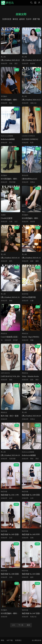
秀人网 (3, 57)
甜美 (32, 380)
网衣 (37, 380)
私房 (32, 143)
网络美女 (4, 334)
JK (2, 340)
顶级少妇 (33, 103)
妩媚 (32, 261)
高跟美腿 (12, 459)
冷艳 (11, 64)
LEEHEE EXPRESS (28, 136)
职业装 (33, 64)
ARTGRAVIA (5, 373)
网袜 (32, 459)
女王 (16, 222)
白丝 (11, 498)
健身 (32, 577)
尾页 (28, 625)
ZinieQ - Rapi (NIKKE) (31, 337)
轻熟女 (33, 182)
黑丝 (37, 459)
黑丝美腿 (12, 182)
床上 (11, 143)
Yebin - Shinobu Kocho (30, 376)
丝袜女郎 (4, 64)
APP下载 (10, 640)
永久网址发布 (37, 640)
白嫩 (32, 301)
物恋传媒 (4, 492)
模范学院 (25, 294)
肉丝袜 (33, 222)
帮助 (2, 640)
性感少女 (33, 617)
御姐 (11, 301)
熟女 (11, 103)
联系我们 (18, 640)
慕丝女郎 (25, 175)
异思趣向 (4, 96)
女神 (32, 498)
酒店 (16, 64)
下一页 (21, 625)
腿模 (37, 261)
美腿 (32, 340)
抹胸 (32, 538)
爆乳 (11, 261)
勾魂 (11, 222)
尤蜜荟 (3, 215)
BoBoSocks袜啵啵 (7, 136)
